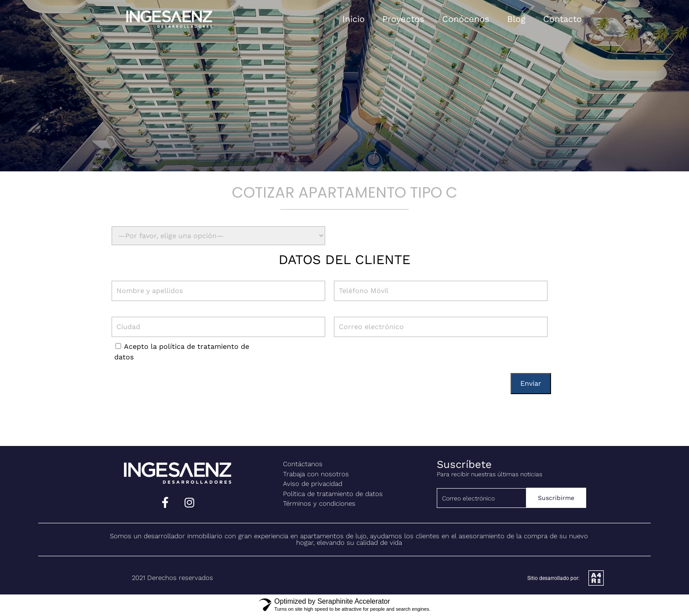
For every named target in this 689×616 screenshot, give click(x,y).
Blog (516, 19)
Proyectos (403, 19)
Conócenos (466, 19)
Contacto (562, 19)
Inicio (354, 19)
